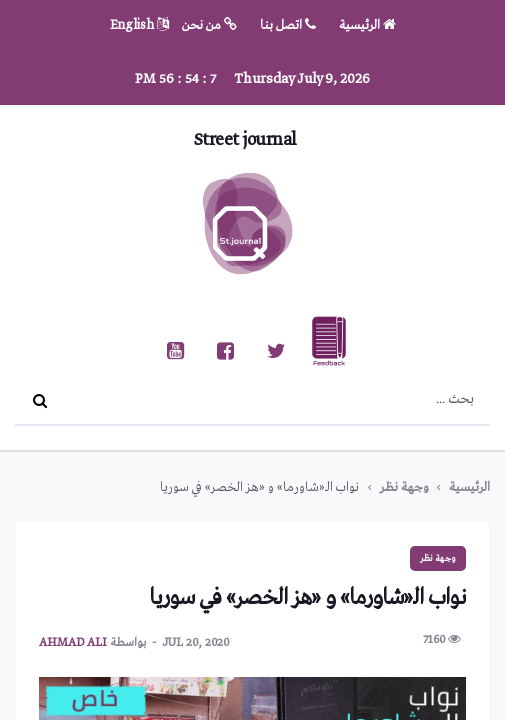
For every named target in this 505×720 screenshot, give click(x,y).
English (139, 25)
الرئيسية (367, 25)
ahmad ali (73, 643)
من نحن (209, 25)
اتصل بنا (288, 25)
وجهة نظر (404, 487)
